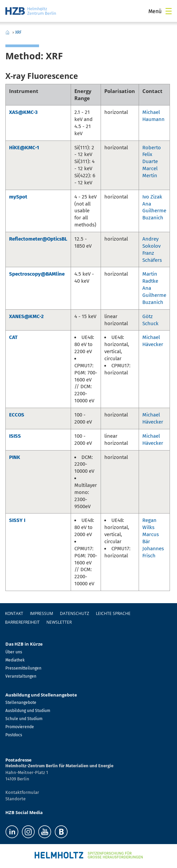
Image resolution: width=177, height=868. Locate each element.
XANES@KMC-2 (26, 316)
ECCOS (17, 415)
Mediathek (15, 660)
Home (7, 32)
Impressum (42, 613)
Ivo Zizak (152, 197)
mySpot (18, 197)
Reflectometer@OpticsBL (38, 239)
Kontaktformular (22, 792)
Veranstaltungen (21, 676)
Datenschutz (75, 613)
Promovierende (20, 727)
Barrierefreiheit (22, 622)
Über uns (14, 652)
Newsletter (59, 622)
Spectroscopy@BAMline (37, 274)
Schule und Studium (24, 719)
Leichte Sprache (113, 613)
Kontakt (14, 613)
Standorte (15, 799)
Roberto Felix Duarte (152, 155)
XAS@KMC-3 (23, 112)
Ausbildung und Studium (28, 711)
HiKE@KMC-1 (24, 148)
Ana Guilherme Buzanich (154, 211)
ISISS (15, 436)
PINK (15, 457)
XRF (18, 32)
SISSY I (17, 520)
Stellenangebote (21, 703)
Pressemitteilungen (23, 668)
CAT (13, 337)
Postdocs (14, 735)
